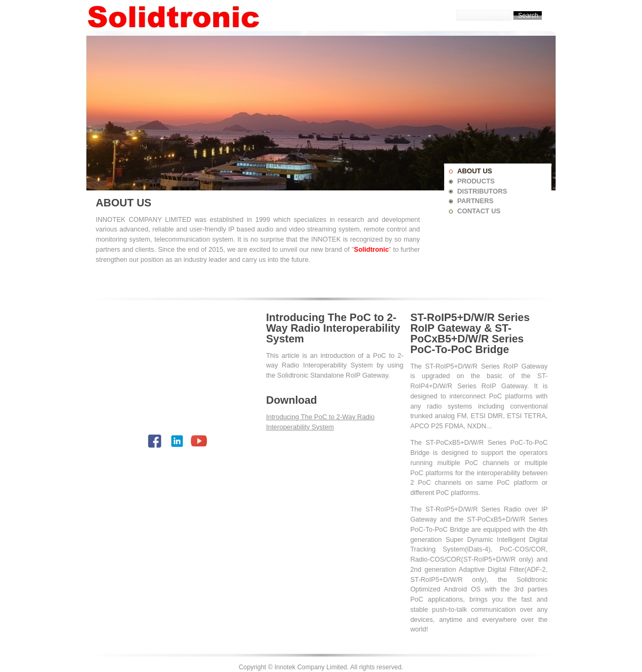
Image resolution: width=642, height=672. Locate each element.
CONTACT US (479, 211)
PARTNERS (476, 201)
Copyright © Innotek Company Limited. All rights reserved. (321, 667)
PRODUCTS (476, 181)
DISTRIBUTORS (483, 191)
